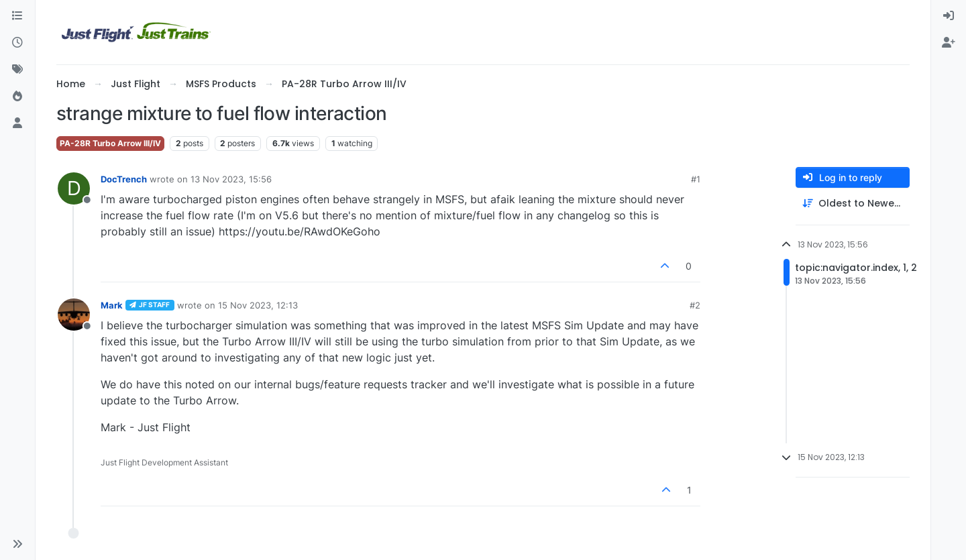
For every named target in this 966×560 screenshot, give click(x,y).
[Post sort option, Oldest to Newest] (853, 204)
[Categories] (17, 16)
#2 (695, 305)
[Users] (17, 123)
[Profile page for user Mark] (74, 315)
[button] (17, 544)
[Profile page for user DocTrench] (74, 188)
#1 (696, 179)
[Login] (949, 16)
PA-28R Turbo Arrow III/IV (110, 143)
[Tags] (17, 70)
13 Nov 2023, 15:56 (231, 179)
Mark (112, 305)
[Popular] (17, 97)
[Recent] (17, 43)
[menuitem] (949, 16)
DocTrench (124, 179)
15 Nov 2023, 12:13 (258, 305)
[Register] (949, 43)
